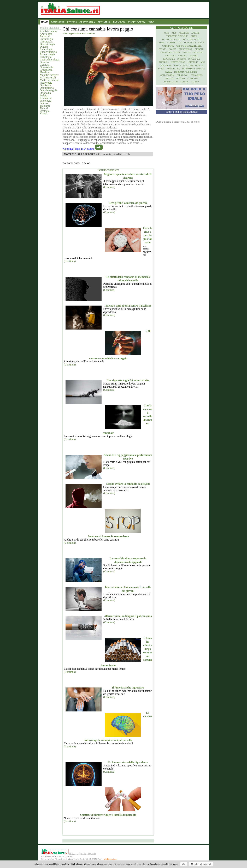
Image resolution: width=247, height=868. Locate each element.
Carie (201, 43)
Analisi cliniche (48, 31)
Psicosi (169, 78)
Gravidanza (46, 70)
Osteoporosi (167, 75)
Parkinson (183, 75)
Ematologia (46, 49)
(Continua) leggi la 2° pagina (78, 149)
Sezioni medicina (49, 28)
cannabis (117, 154)
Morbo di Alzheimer (186, 72)
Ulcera (195, 82)
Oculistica (45, 85)
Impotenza (169, 59)
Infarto (182, 59)
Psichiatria (46, 98)
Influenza (194, 59)
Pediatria (45, 95)
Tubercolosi (171, 82)
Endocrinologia (48, 52)
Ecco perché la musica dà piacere (128, 203)
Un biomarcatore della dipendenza (128, 762)
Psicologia (46, 101)
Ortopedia (45, 93)
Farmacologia (47, 54)
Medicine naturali (49, 80)
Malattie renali (48, 77)
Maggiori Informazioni (201, 864)
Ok (184, 864)
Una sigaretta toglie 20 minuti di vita (128, 380)
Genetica (45, 62)
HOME (45, 22)
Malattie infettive (49, 75)
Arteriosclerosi (171, 39)
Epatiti (187, 52)
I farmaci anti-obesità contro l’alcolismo (128, 306)
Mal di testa (181, 65)
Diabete (44, 47)
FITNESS (72, 22)
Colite (172, 49)
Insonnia (163, 62)
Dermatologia (47, 44)
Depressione (185, 49)
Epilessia (198, 52)
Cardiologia (46, 39)
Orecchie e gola (48, 90)
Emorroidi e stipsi (170, 52)
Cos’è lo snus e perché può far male (148, 235)
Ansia (194, 36)
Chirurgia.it (46, 42)
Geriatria (45, 65)
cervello (126, 154)
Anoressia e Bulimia (177, 36)
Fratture (171, 56)
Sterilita (192, 78)
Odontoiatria (47, 88)
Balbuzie (45, 36)
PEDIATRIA (104, 22)
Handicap (45, 72)
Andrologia (46, 34)
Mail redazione (110, 859)
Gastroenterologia (50, 60)
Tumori (44, 108)
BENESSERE (58, 22)
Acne (166, 33)
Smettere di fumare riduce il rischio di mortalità (108, 815)
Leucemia (193, 62)
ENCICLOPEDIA (137, 22)
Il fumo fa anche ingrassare (128, 688)
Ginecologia (46, 67)
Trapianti (45, 106)
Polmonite (197, 75)
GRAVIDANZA (87, 22)
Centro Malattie (181, 28)
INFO (151, 22)
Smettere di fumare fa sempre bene (108, 536)
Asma (162, 43)
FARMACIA (119, 22)
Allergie (184, 33)
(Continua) (109, 187)
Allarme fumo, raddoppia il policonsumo (128, 616)
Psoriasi (180, 78)
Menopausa (173, 69)
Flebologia (46, 57)
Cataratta (168, 46)
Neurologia (46, 83)
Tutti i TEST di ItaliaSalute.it (182, 112)
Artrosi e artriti (192, 39)
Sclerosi (44, 103)
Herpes (194, 56)
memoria (107, 154)
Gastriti (183, 56)
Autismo (172, 43)
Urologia (45, 111)
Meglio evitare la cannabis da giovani (128, 484)
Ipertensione (178, 62)
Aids (174, 33)
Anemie (195, 33)
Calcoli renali (187, 43)
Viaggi (43, 113)
